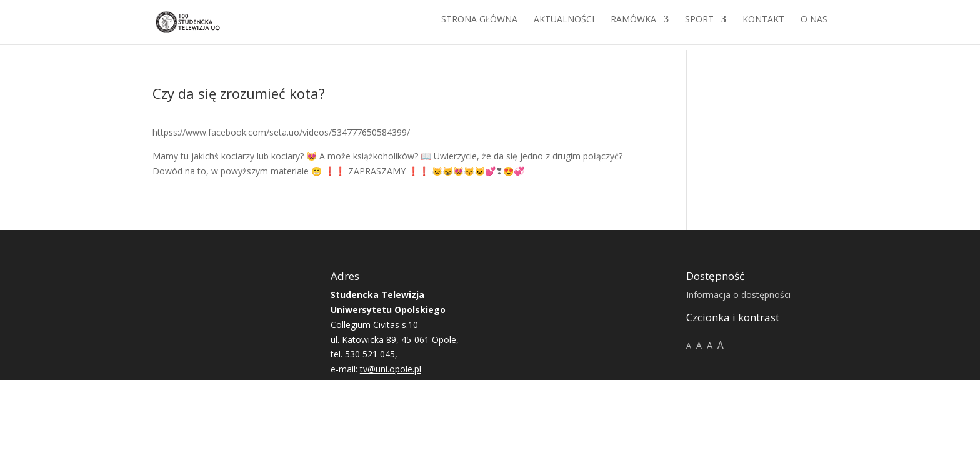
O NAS (814, 26)
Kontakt (763, 26)
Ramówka (633, 26)
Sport (699, 26)
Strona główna (479, 26)
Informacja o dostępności (738, 295)
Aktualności (564, 26)
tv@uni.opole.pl (391, 369)
